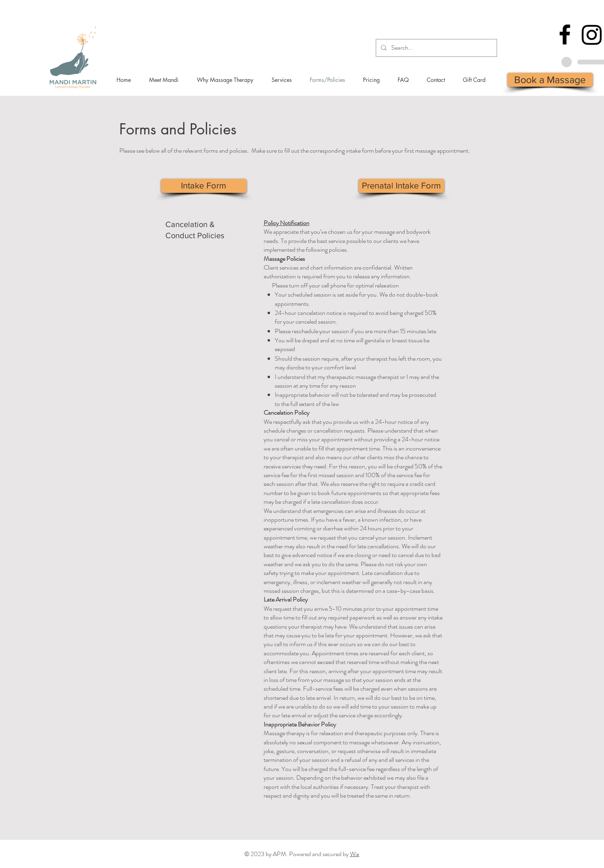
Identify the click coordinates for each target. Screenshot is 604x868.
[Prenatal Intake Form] (401, 186)
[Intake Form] (204, 186)
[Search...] (436, 48)
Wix (355, 854)
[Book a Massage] (550, 80)
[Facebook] (565, 34)
